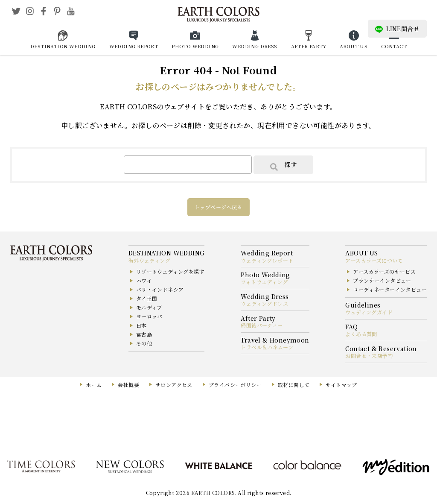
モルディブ (149, 307)
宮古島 (144, 334)
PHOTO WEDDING (195, 46)
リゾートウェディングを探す (170, 271)
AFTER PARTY (309, 46)
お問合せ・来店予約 (369, 356)
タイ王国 (147, 298)
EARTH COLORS (213, 493)
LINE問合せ (397, 29)
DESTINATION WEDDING (63, 46)
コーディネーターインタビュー (390, 289)
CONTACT (394, 46)
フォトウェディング (264, 282)
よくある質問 (361, 334)
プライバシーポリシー (235, 385)
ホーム (94, 385)
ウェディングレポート (267, 260)
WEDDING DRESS (255, 46)
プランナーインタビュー (382, 280)
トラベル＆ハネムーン (267, 347)
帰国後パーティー (262, 325)
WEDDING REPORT (134, 46)
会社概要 (128, 385)
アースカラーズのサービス (384, 271)
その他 (144, 343)
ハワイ (144, 280)
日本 (141, 325)
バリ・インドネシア (160, 289)
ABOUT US (354, 46)
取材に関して (294, 385)
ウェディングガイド (369, 312)
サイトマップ (341, 385)
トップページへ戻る (218, 207)
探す (283, 165)
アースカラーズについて (374, 260)
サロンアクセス (174, 385)
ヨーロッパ (149, 316)
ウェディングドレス (264, 303)
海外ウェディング (149, 260)
